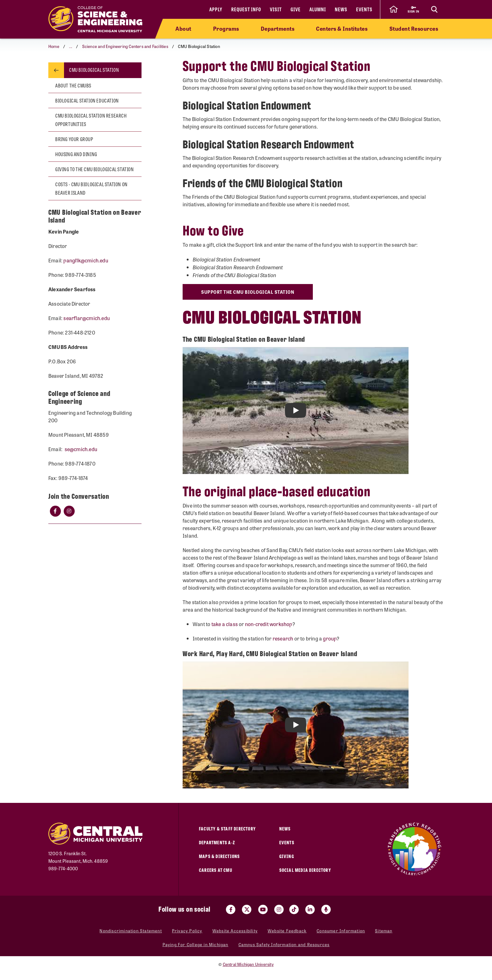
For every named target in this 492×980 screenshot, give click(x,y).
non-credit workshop (269, 624)
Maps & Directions (219, 856)
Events (364, 9)
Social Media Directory (305, 870)
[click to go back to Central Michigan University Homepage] (393, 9)
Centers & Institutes (342, 29)
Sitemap (384, 931)
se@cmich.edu (81, 449)
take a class (225, 624)
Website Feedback (287, 931)
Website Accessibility (235, 931)
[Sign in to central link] (413, 9)
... (71, 46)
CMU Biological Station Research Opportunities (91, 120)
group (330, 638)
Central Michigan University (248, 964)
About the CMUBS (73, 85)
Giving (287, 856)
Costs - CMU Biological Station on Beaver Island (91, 188)
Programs (226, 29)
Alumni (318, 9)
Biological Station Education (87, 100)
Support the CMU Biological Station (249, 292)
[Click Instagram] (69, 511)
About (183, 29)
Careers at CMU (216, 870)
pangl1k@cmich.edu (86, 260)
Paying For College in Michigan (195, 945)
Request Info (246, 9)
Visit (276, 9)
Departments (278, 29)
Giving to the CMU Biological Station (95, 169)
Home (54, 46)
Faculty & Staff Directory (227, 828)
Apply (216, 9)
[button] (70, 46)
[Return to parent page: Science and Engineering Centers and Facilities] (56, 70)
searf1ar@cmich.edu (87, 318)
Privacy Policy (187, 931)
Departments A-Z (217, 842)
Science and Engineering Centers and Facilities (125, 46)
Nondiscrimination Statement (131, 931)
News (341, 9)
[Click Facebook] (55, 511)
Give (296, 9)
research (283, 638)
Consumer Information (341, 931)
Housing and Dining (76, 154)
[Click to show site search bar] (434, 9)
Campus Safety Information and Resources (284, 945)
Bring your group (74, 139)
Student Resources (414, 29)
